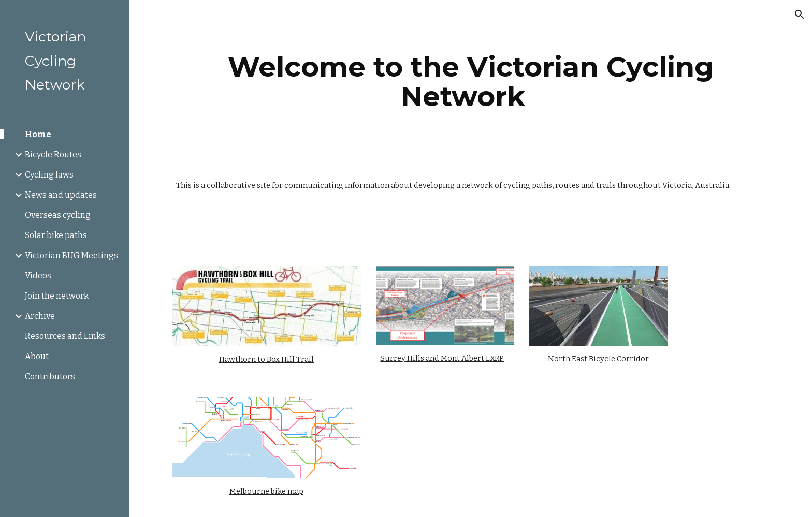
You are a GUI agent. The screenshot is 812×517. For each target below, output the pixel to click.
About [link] (37, 356)
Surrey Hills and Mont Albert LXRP (442, 358)
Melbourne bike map (266, 491)
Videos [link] (38, 276)
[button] (800, 14)
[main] (471, 82)
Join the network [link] (57, 296)
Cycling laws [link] (49, 175)
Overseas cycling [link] (58, 215)
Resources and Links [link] (65, 336)
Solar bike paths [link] (56, 235)
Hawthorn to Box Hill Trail (266, 359)
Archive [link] (40, 316)
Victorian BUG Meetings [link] (71, 255)
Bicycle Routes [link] (53, 154)
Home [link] (38, 134)
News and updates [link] (61, 195)
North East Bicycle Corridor (598, 359)
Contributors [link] (50, 376)
